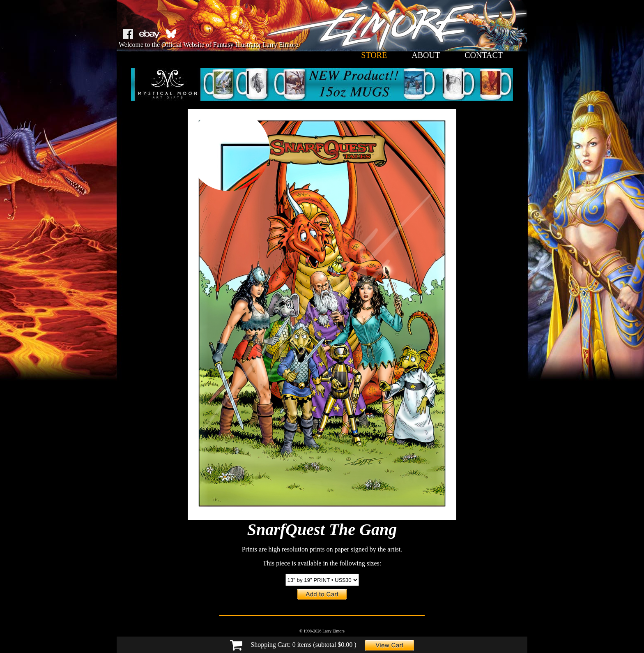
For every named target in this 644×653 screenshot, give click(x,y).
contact (484, 55)
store (374, 55)
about (426, 55)
